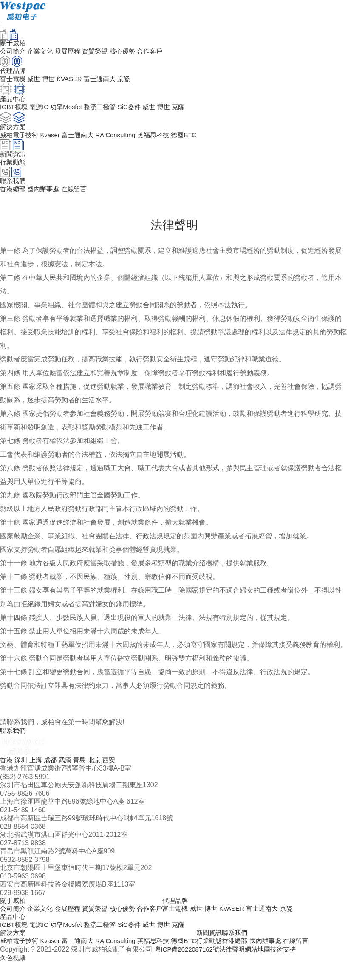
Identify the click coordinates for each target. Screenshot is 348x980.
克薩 (190, 112)
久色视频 (14, 975)
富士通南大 (106, 82)
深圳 (22, 771)
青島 (84, 771)
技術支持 (292, 966)
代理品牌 (186, 913)
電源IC (42, 112)
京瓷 (132, 82)
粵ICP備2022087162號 (190, 966)
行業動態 (14, 170)
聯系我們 (250, 948)
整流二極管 (107, 112)
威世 (36, 82)
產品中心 (14, 931)
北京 (100, 771)
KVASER (74, 82)
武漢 (69, 771)
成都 (53, 771)
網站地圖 (265, 966)
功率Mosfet (71, 112)
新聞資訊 (223, 948)
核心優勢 (130, 52)
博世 (51, 82)
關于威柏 (14, 913)
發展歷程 (72, 52)
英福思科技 (164, 141)
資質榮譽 (101, 52)
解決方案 (14, 948)
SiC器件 (138, 112)
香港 (7, 771)
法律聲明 (238, 966)
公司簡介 (14, 52)
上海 (38, 771)
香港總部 (14, 199)
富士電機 (14, 82)
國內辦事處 (46, 199)
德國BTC (196, 141)
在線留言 (79, 199)
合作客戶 (159, 52)
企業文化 (42, 52)
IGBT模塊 (15, 112)
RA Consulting (123, 141)
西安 (115, 771)
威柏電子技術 (20, 141)
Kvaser (53, 141)
